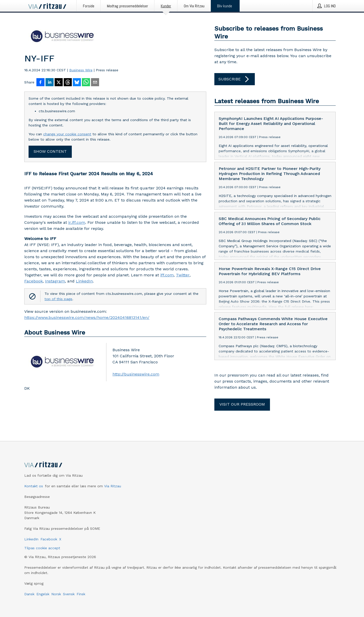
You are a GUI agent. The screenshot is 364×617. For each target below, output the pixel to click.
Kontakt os (34, 486)
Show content (50, 151)
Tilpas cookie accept (42, 548)
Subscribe (235, 79)
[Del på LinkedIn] (50, 83)
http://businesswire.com (136, 374)
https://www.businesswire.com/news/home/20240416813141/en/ (87, 317)
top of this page (58, 299)
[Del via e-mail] (95, 83)
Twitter (183, 275)
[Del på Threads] (68, 83)
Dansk (29, 594)
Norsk (56, 594)
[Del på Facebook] (40, 83)
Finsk (81, 594)
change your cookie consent (67, 134)
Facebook (33, 281)
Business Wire (81, 70)
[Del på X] (59, 83)
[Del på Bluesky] (77, 83)
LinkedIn (84, 281)
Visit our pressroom (242, 404)
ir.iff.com (77, 222)
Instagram (55, 281)
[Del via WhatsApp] (86, 83)
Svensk (69, 594)
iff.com (167, 275)
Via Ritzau (113, 486)
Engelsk (43, 594)
